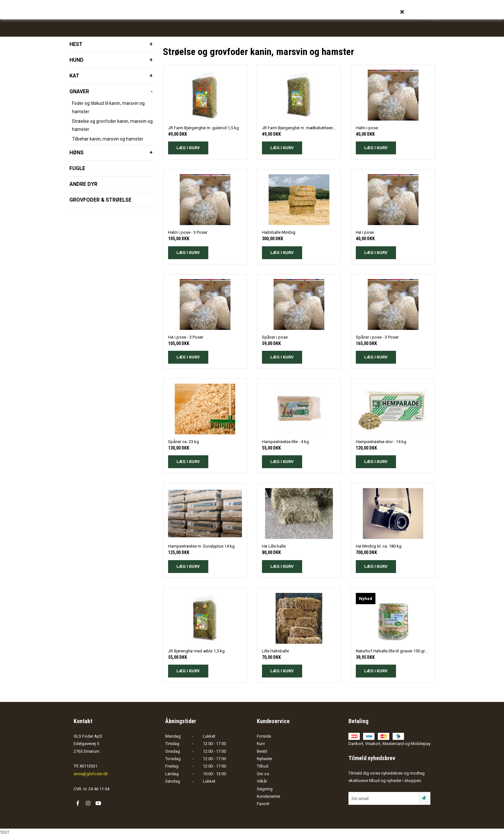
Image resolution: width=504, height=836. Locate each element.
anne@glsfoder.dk (91, 774)
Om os (263, 774)
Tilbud (263, 766)
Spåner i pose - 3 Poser (377, 337)
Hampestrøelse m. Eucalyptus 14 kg (201, 546)
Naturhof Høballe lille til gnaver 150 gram (393, 651)
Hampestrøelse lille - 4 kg (285, 442)
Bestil (262, 751)
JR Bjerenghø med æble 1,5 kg (196, 651)
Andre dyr (83, 184)
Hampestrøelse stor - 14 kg (381, 442)
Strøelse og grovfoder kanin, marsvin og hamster (112, 125)
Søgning (265, 789)
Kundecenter (269, 796)
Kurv (261, 744)
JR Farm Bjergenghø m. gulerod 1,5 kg (203, 128)
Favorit (263, 804)
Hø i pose (365, 232)
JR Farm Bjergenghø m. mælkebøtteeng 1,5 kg (299, 128)
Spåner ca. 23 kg (184, 442)
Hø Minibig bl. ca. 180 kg (379, 546)
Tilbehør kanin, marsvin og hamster (108, 139)
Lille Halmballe (275, 651)
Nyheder (265, 759)
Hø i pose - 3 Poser (186, 337)
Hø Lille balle (274, 546)
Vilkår (262, 781)
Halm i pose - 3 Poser (188, 232)
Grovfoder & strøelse (100, 200)
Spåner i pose (275, 337)
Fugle (77, 168)
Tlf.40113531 (85, 766)
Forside (264, 736)
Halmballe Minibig (279, 232)
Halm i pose (367, 128)
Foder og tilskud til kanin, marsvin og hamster (108, 107)
